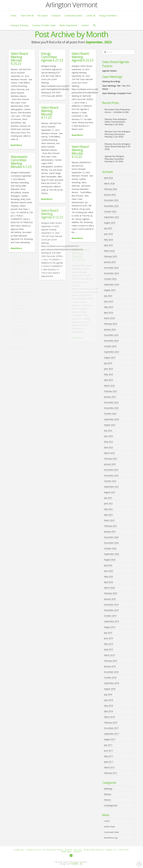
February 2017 (111, 773)
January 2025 (110, 262)
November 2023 (111, 341)
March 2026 (109, 183)
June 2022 (109, 436)
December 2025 (111, 200)
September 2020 (112, 554)
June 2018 (109, 700)
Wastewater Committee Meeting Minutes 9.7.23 (21, 162)
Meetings (108, 789)
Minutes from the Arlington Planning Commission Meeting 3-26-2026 (117, 134)
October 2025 (110, 211)
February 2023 (111, 391)
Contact (78, 852)
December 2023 (111, 335)
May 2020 (109, 576)
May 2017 (109, 756)
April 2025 (109, 245)
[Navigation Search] (94, 25)
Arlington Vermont (71, 5)
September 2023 (112, 352)
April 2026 (109, 178)
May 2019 (109, 644)
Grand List (111, 850)
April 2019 (109, 649)
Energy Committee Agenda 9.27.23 (52, 57)
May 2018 (109, 706)
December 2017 (111, 728)
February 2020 (111, 593)
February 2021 (111, 526)
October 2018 (110, 677)
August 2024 (110, 290)
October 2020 (110, 548)
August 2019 (110, 627)
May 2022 (109, 442)
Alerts (69, 850)
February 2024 (111, 324)
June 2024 (109, 301)
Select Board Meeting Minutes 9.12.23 (80, 152)
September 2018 (112, 683)
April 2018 (109, 711)
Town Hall (19, 850)
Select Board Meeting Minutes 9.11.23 (50, 113)
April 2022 (109, 447)
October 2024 (110, 279)
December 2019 (111, 605)
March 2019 (109, 655)
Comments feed (111, 832)
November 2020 (111, 543)
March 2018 (109, 717)
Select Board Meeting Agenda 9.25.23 (82, 57)
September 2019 (112, 621)
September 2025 (112, 217)
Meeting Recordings (111, 81)
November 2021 (111, 475)
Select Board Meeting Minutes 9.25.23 (19, 59)
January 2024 (110, 329)
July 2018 (108, 694)
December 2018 (111, 672)
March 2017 (109, 767)
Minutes (108, 794)
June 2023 (109, 369)
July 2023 (108, 363)
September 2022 (112, 419)
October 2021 (110, 481)
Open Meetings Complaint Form (117, 93)
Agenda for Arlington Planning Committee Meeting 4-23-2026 (114, 159)
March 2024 (109, 318)
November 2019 (111, 610)
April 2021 (109, 515)
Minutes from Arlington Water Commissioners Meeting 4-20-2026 (116, 122)
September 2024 (112, 284)
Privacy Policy (34, 850)
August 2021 (110, 492)
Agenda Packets (109, 71)
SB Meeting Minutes (94, 850)
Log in (107, 821)
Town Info (66, 852)
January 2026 (110, 195)
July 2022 (108, 430)
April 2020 (109, 582)
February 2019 (111, 661)
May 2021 (109, 509)
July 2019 (108, 633)
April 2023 (109, 380)
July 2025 (108, 228)
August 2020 (110, 560)
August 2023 (110, 357)
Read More (16, 145)
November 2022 (111, 408)
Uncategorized (111, 805)
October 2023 (110, 346)
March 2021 (109, 520)
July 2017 (108, 745)
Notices (108, 800)
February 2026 (111, 189)
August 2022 (110, 425)
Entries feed (109, 827)
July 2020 (108, 565)
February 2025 (111, 256)
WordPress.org (111, 838)
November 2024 (111, 273)
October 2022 (110, 414)
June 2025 (109, 234)
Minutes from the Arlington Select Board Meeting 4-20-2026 (118, 147)
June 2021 (109, 503)
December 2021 (111, 470)
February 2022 (111, 459)
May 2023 (109, 374)
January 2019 (110, 666)
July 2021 (108, 498)
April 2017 (109, 762)
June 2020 (109, 571)
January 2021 (110, 531)
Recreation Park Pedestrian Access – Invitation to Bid (117, 111)
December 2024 (111, 268)
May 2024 (109, 307)
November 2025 (111, 206)
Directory (124, 850)
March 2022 (109, 453)
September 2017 (112, 734)
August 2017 (110, 739)
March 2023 (109, 386)
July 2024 (108, 296)
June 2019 (109, 638)
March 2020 (109, 588)
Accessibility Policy (53, 850)
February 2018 (111, 722)
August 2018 (110, 689)
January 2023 (110, 397)
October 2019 (110, 616)
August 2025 (110, 223)
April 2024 (109, 313)
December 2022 (111, 402)
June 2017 (109, 751)
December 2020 (111, 537)
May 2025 (109, 240)
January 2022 (110, 464)
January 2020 (110, 599)
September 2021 (112, 487)
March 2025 (109, 251)
